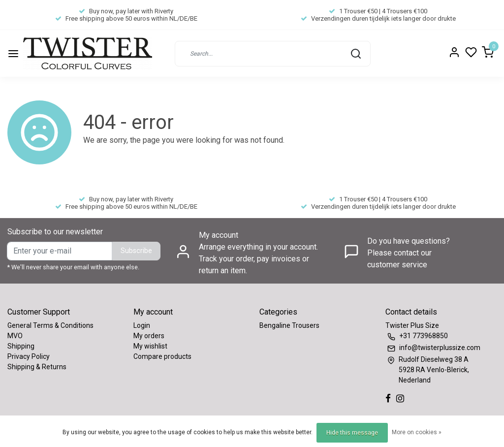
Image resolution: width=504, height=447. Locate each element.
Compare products (162, 356)
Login (142, 325)
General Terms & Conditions (50, 325)
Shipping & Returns (37, 367)
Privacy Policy (29, 356)
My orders (149, 336)
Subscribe (136, 251)
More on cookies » (417, 432)
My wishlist (150, 346)
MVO (15, 336)
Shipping (21, 346)
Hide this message (352, 433)
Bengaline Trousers (289, 325)
